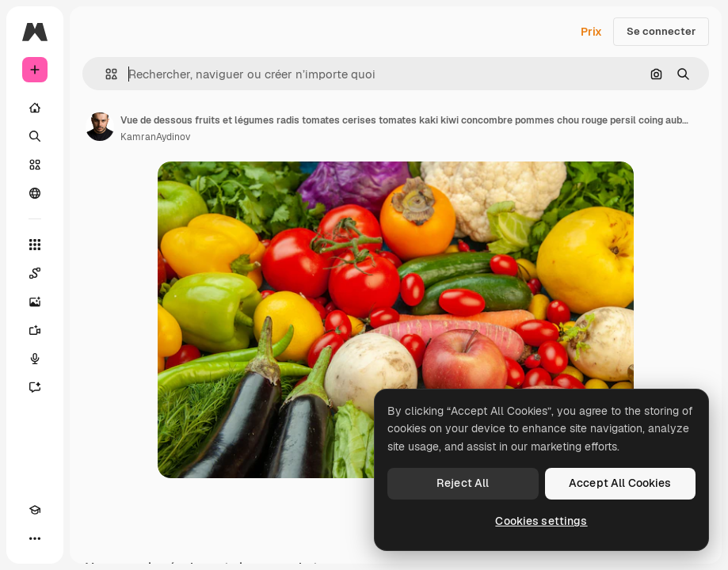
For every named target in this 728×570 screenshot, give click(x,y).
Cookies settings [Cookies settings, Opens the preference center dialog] (541, 521)
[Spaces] (35, 273)
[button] (105, 74)
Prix (591, 32)
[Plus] (35, 538)
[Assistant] (35, 387)
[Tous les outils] (35, 245)
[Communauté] (35, 193)
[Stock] (35, 165)
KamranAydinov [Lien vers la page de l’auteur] (155, 137)
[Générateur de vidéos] (35, 330)
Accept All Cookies (620, 483)
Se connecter (661, 31)
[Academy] (35, 510)
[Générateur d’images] (35, 302)
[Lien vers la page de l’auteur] (100, 127)
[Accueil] (35, 108)
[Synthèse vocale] (35, 359)
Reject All (463, 483)
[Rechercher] (35, 136)
